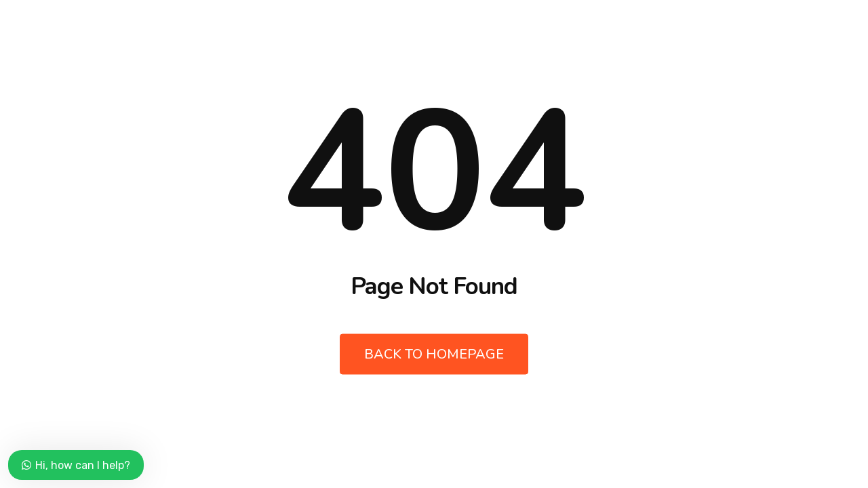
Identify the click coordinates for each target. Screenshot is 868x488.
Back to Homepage (434, 354)
